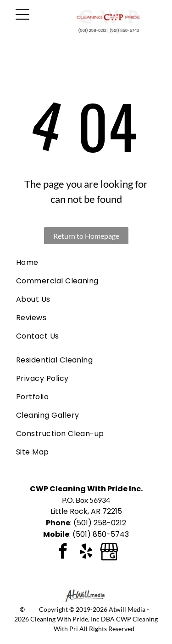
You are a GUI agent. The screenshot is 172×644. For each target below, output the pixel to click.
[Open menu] (22, 14)
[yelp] (86, 553)
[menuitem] (86, 263)
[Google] (109, 553)
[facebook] (63, 553)
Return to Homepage (86, 236)
